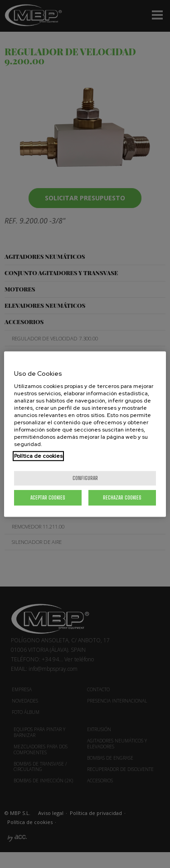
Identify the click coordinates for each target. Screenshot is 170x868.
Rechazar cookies (122, 497)
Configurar (85, 478)
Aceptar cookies (48, 497)
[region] (85, 434)
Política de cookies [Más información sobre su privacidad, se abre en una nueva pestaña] (38, 456)
